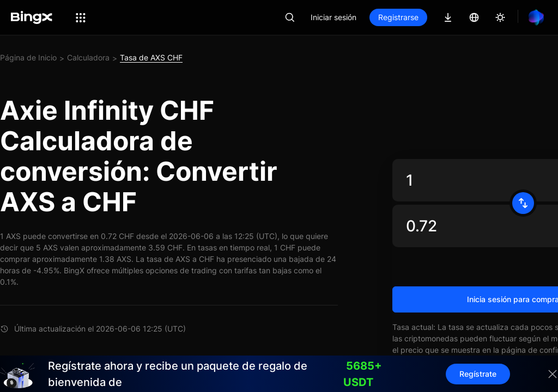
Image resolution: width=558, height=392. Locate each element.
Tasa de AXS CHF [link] (151, 57)
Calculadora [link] (88, 57)
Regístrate (478, 374)
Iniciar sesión (333, 17)
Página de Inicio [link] (28, 57)
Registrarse (398, 17)
